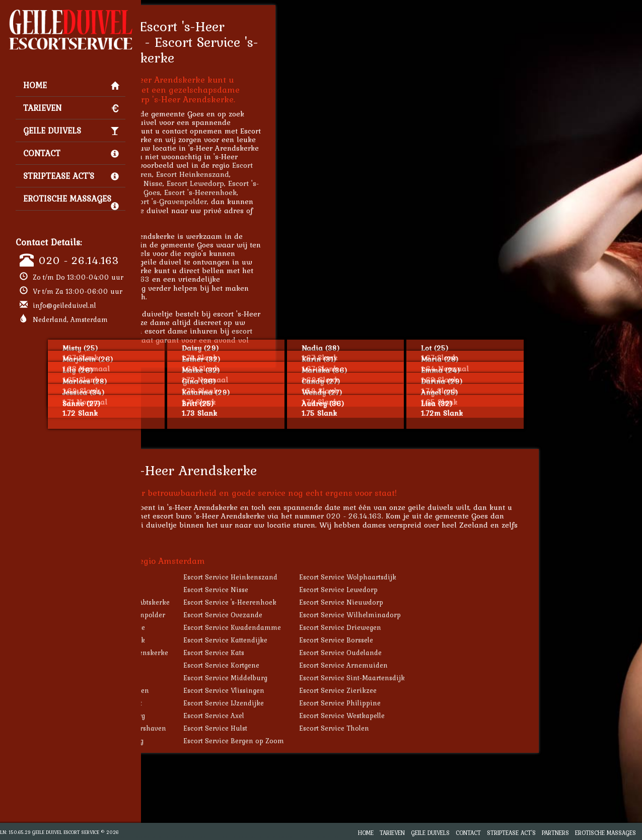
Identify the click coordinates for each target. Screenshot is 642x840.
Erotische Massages (71, 201)
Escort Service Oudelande (449, 653)
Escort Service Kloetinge (215, 627)
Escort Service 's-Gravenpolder (225, 615)
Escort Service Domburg (215, 716)
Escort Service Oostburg (214, 741)
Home (71, 85)
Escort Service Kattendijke (334, 640)
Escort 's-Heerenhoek (309, 192)
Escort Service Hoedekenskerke (226, 653)
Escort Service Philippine (448, 703)
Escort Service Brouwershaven (225, 728)
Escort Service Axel (322, 716)
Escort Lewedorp (304, 183)
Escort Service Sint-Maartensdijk (460, 678)
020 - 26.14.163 (79, 260)
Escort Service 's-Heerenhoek (338, 602)
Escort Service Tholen (442, 728)
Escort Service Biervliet (213, 703)
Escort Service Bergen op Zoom (342, 741)
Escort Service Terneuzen (217, 690)
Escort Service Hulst (324, 728)
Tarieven (71, 108)
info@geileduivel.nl (64, 305)
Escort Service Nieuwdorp (449, 602)
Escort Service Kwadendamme (340, 627)
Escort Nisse (250, 183)
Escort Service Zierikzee (446, 690)
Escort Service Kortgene (330, 665)
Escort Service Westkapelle (450, 716)
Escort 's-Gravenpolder (276, 201)
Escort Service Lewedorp (447, 590)
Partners (555, 833)
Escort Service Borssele (444, 640)
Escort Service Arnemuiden (452, 665)
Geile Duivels (71, 131)
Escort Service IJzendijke (332, 703)
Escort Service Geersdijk (215, 640)
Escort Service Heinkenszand (339, 577)
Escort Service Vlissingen (332, 690)
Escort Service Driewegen (448, 627)
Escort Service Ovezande (331, 615)
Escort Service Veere (208, 678)
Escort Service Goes (207, 665)
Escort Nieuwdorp (202, 201)
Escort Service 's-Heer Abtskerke (227, 602)
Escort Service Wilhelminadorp (458, 615)
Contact (71, 153)
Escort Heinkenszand (301, 174)
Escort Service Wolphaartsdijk (456, 577)
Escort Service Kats (322, 653)
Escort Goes (248, 192)
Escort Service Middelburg (334, 678)
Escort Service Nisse (324, 590)
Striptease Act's (71, 176)
